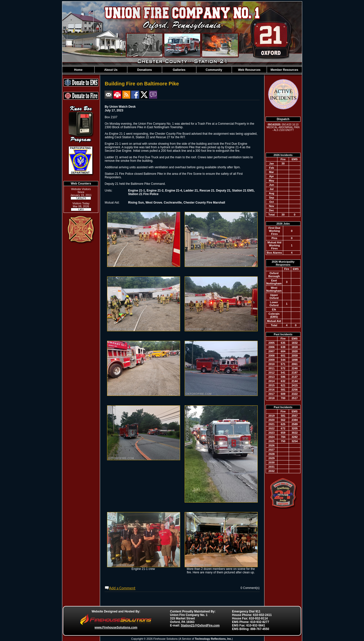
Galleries (179, 70)
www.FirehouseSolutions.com (116, 627)
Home (78, 70)
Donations (145, 70)
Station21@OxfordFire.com (200, 625)
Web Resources (249, 70)
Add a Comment (122, 588)
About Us (111, 70)
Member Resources (284, 70)
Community (214, 70)
